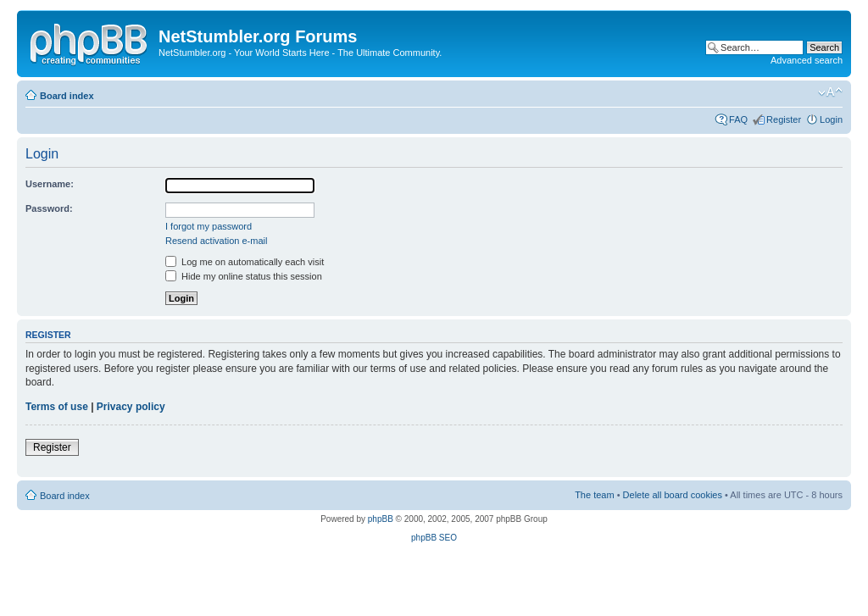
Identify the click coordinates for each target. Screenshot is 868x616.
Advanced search (807, 60)
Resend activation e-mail (216, 241)
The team (594, 495)
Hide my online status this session (244, 276)
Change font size (830, 92)
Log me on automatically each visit (245, 262)
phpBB (381, 519)
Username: (50, 184)
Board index (67, 96)
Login (831, 119)
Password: (49, 208)
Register (784, 119)
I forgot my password (209, 226)
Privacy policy (131, 407)
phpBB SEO (434, 538)
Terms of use (57, 407)
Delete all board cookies (673, 495)
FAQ (738, 119)
